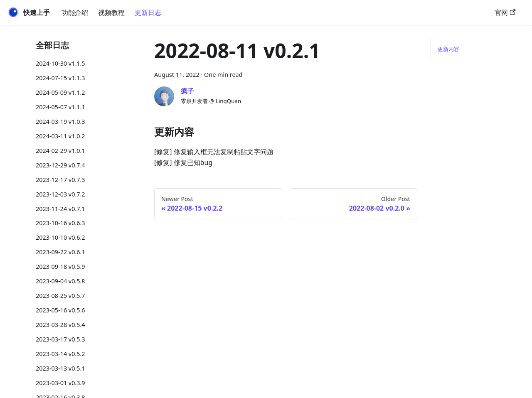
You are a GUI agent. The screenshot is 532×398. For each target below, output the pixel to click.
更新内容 (448, 49)
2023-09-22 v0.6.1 (60, 252)
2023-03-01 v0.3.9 (60, 383)
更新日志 (148, 12)
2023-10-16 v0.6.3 (60, 223)
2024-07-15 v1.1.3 (60, 78)
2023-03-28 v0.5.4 (60, 325)
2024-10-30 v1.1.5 (60, 63)
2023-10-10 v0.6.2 (60, 237)
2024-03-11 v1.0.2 (60, 136)
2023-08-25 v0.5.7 (60, 296)
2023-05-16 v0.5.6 (60, 310)
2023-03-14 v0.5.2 (60, 354)
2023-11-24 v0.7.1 (60, 209)
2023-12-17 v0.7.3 (60, 180)
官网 (505, 12)
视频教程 (111, 12)
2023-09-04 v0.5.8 (60, 281)
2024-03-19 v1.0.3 (60, 122)
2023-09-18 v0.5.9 (60, 267)
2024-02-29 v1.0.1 (60, 151)
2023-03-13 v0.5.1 (60, 368)
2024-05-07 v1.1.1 (60, 107)
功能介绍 (75, 12)
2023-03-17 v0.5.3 (60, 339)
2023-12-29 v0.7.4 (60, 165)
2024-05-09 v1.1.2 (60, 92)
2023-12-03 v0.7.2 (60, 194)
